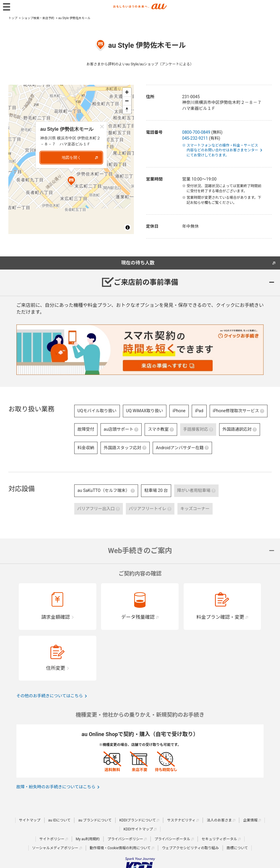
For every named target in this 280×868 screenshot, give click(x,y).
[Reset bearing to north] (127, 109)
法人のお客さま (219, 820)
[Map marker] (71, 182)
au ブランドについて (95, 820)
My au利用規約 (88, 839)
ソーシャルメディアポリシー (55, 848)
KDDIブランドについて (137, 820)
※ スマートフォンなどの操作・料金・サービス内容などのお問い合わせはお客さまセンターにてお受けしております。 (222, 150)
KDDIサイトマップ (138, 829)
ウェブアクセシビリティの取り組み (190, 848)
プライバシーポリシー (125, 839)
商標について (237, 848)
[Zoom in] (127, 92)
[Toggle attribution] (128, 227)
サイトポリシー (52, 839)
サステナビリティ (181, 820)
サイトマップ (30, 820)
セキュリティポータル (219, 839)
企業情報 (250, 820)
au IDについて (59, 820)
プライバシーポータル (172, 839)
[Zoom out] (127, 101)
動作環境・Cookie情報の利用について (120, 848)
